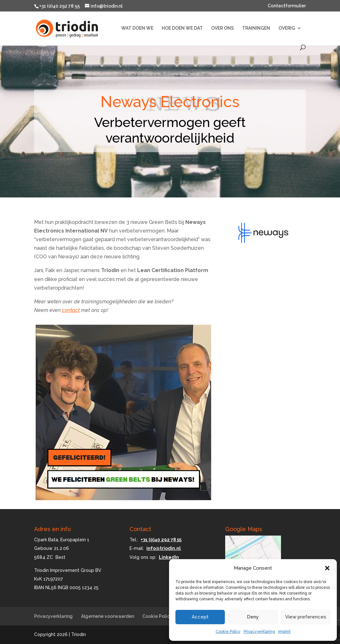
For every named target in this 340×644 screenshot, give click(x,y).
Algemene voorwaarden (107, 616)
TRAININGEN (256, 28)
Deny (253, 617)
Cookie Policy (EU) (162, 616)
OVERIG (287, 28)
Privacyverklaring (259, 632)
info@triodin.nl (164, 548)
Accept (200, 617)
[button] (327, 568)
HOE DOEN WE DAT (182, 28)
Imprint (284, 632)
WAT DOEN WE (137, 28)
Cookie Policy (228, 632)
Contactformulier (287, 6)
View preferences (306, 617)
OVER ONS (222, 28)
